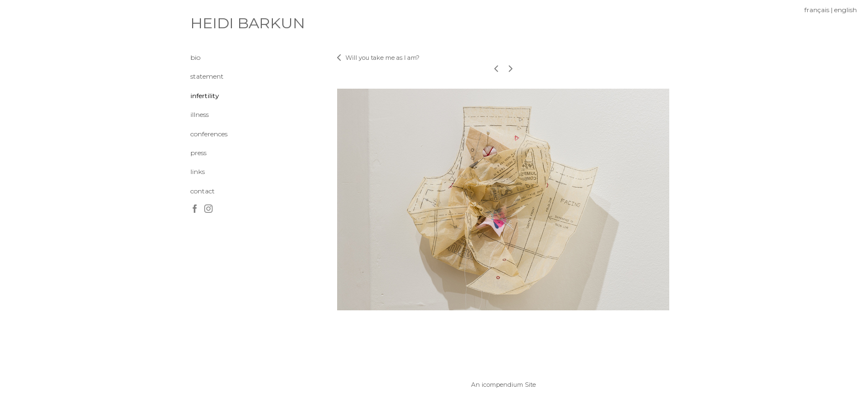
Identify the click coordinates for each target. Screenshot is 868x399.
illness (200, 114)
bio (195, 57)
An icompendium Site (503, 385)
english (846, 10)
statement (207, 76)
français (817, 10)
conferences (209, 134)
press (198, 153)
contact (203, 191)
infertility (205, 96)
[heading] (218, 23)
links (198, 172)
